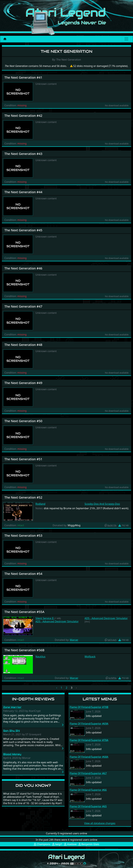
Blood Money (12, 754)
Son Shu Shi (11, 731)
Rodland (40, 504)
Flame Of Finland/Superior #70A (89, 740)
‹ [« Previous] (57, 688)
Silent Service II (45, 618)
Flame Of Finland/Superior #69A (89, 724)
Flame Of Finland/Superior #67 (88, 773)
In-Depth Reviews (33, 699)
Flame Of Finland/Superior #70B (89, 707)
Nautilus (40, 657)
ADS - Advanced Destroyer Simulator (57, 621)
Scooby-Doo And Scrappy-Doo (102, 504)
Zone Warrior (12, 707)
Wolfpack (90, 657)
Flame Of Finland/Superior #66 (88, 790)
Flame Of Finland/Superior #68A (89, 757)
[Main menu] (126, 39)
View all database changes (100, 823)
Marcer (74, 640)
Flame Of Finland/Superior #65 (88, 806)
